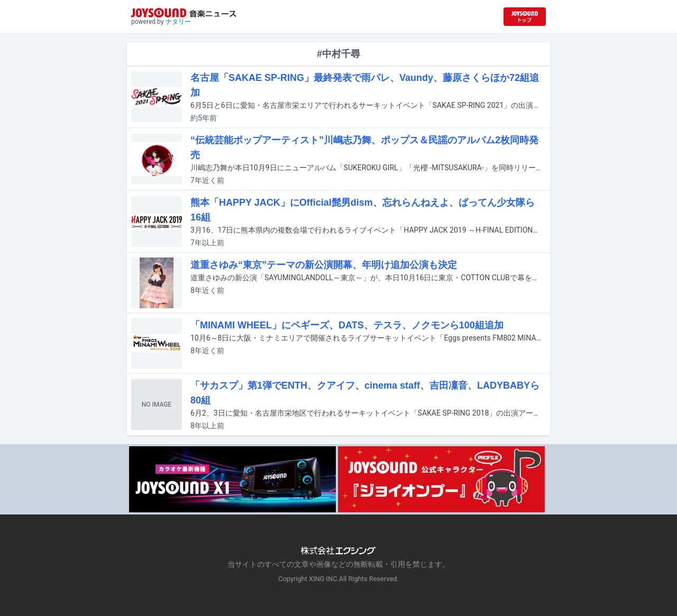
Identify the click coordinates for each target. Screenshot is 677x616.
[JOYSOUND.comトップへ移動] (525, 17)
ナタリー (178, 22)
